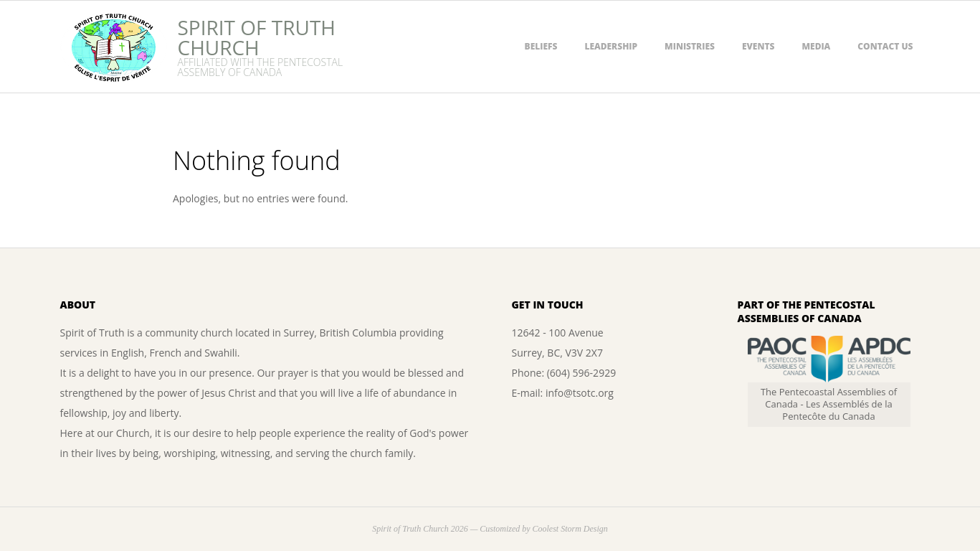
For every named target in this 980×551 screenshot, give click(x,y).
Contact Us (885, 46)
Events (758, 46)
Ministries (690, 46)
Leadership (611, 46)
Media (816, 46)
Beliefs (541, 46)
